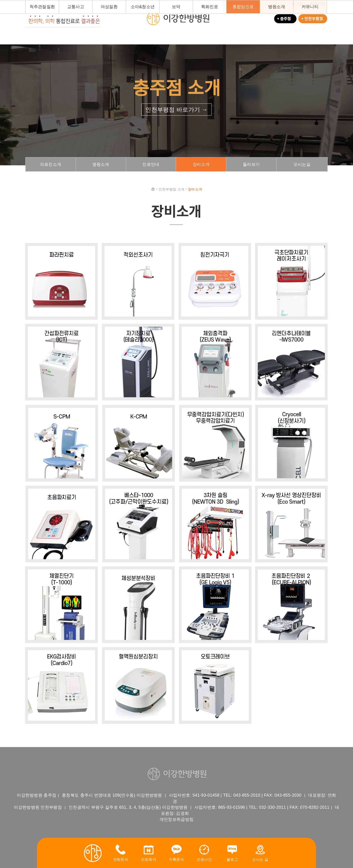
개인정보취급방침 (176, 819)
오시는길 (302, 164)
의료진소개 (51, 164)
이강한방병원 (178, 18)
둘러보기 (251, 164)
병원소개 (101, 164)
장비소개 (201, 164)
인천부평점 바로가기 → (176, 110)
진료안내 (151, 164)
